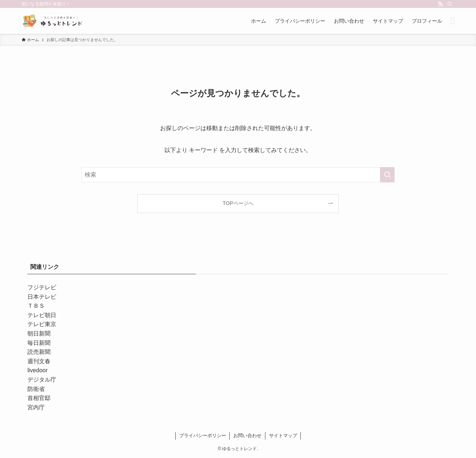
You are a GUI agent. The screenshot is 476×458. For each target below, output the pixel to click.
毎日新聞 (39, 343)
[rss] (440, 4)
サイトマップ (283, 435)
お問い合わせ (247, 435)
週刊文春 (39, 361)
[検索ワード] (238, 175)
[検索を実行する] (387, 175)
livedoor (38, 370)
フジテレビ (42, 287)
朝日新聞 (39, 334)
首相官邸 (39, 398)
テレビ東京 (42, 324)
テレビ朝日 (42, 315)
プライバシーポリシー (203, 435)
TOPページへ (238, 203)
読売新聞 (39, 352)
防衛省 (36, 389)
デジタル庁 (42, 380)
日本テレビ (42, 297)
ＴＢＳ (36, 306)
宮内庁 (36, 407)
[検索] (450, 4)
